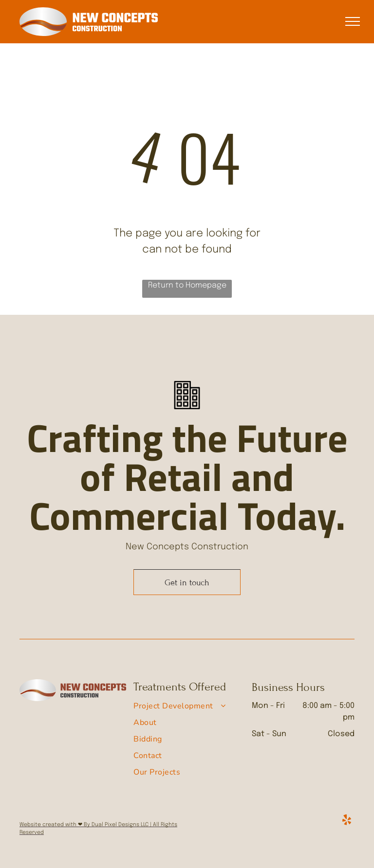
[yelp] (346, 821)
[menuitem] (183, 708)
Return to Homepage (187, 285)
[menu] (353, 21)
